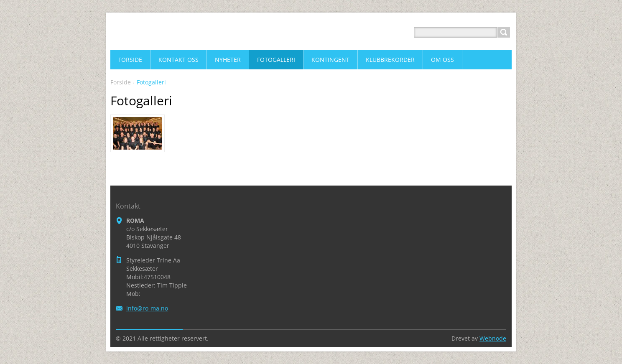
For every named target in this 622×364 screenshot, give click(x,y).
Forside (121, 82)
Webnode (493, 338)
